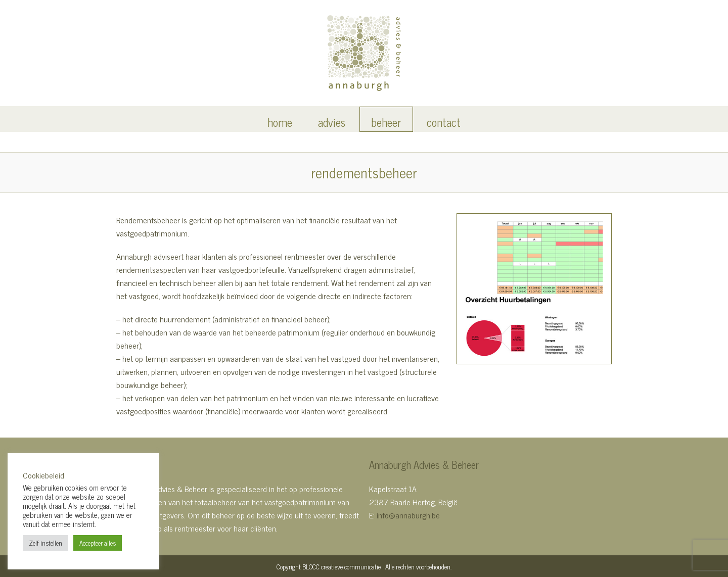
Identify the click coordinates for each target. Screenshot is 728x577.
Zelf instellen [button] (45, 543)
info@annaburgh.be (408, 515)
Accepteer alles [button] (98, 543)
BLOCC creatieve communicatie (342, 567)
